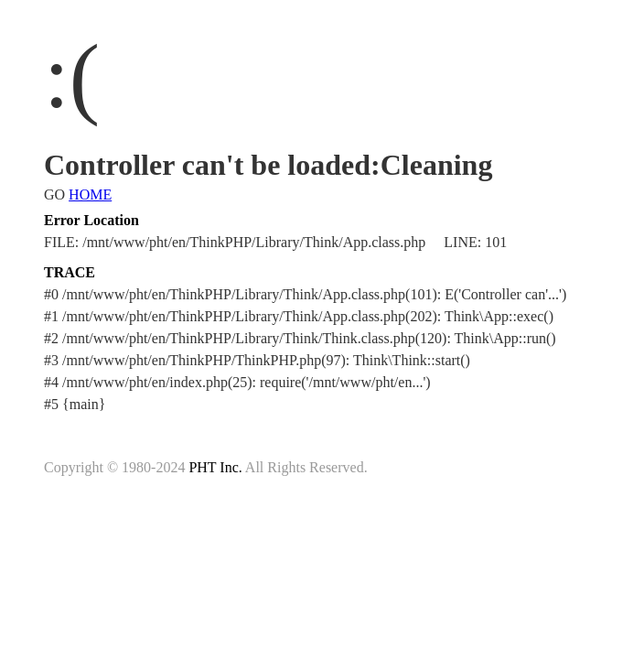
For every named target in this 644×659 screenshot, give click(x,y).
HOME (90, 194)
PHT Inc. (215, 467)
